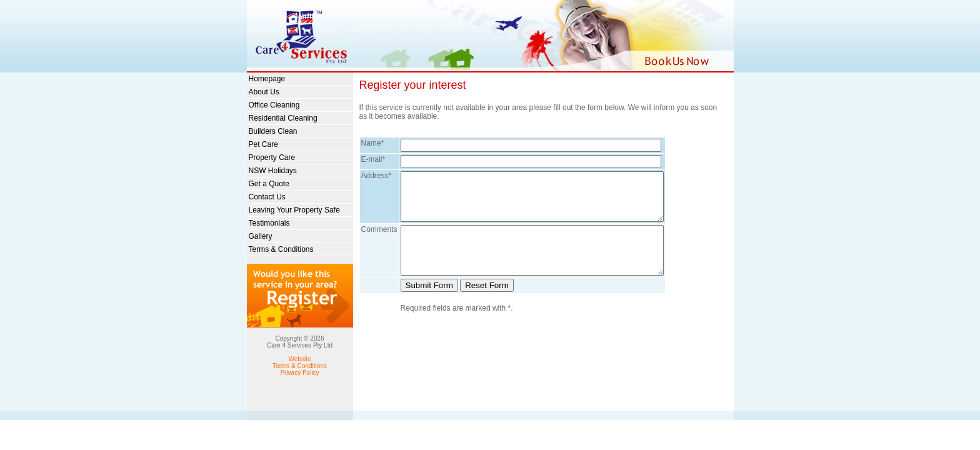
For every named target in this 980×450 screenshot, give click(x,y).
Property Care (272, 157)
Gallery (261, 236)
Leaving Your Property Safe (294, 210)
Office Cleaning (274, 105)
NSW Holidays (273, 171)
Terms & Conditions (281, 249)
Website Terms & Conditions (300, 362)
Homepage (267, 79)
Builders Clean (273, 131)
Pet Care (263, 144)
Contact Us (267, 197)
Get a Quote (269, 184)
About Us (264, 92)
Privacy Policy (299, 373)
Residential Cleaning (283, 118)
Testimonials (269, 223)
